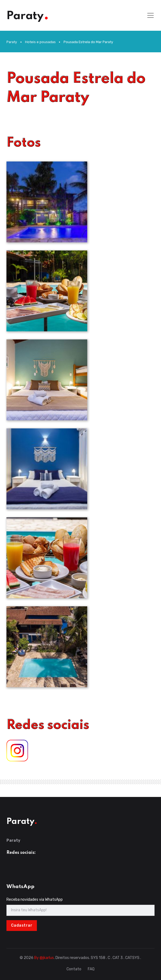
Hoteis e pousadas (40, 42)
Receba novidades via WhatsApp (35, 900)
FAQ (91, 969)
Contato (74, 969)
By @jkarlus (44, 958)
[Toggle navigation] (150, 15)
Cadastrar (22, 925)
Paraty (12, 42)
